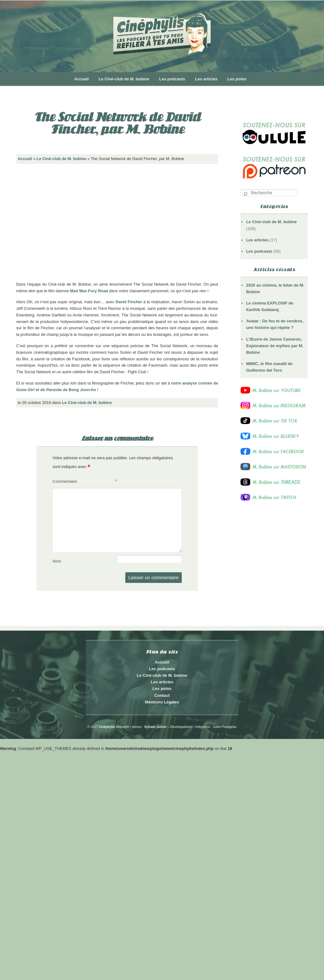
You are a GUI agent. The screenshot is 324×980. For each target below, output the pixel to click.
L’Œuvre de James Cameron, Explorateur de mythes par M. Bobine (275, 346)
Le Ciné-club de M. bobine (124, 79)
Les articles (206, 79)
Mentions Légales (162, 702)
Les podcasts (172, 79)
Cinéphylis (107, 727)
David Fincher (129, 302)
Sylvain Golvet (155, 727)
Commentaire (85, 482)
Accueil (81, 79)
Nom (57, 561)
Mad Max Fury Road (89, 291)
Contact (162, 695)
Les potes (237, 79)
